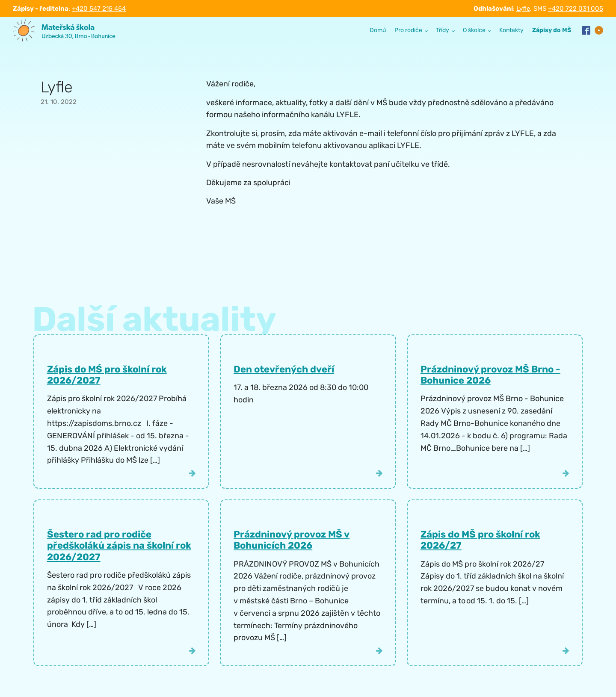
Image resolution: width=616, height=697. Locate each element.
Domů (378, 30)
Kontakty (511, 30)
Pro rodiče (408, 30)
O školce (474, 30)
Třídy (443, 30)
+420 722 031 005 (576, 9)
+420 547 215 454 (99, 9)
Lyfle (523, 9)
